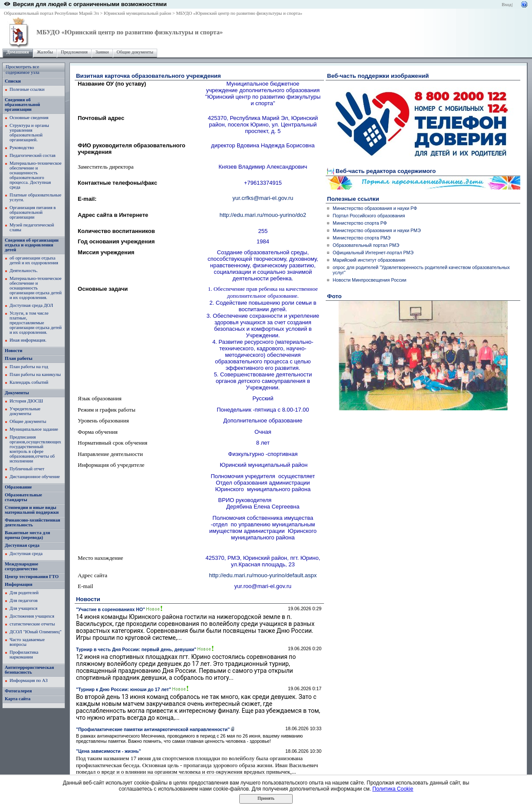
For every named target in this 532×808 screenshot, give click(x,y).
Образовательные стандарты (23, 497)
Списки (13, 81)
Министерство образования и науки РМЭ (377, 230)
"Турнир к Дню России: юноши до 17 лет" (124, 689)
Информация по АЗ (29, 680)
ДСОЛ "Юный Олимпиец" (36, 632)
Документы (17, 393)
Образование (18, 487)
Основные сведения (29, 118)
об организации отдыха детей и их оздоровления (34, 260)
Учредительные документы (25, 411)
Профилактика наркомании (24, 655)
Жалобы (45, 52)
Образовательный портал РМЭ (366, 245)
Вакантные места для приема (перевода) (27, 535)
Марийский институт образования (369, 260)
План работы (19, 358)
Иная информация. (28, 340)
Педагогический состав (33, 155)
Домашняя (18, 52)
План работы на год (29, 367)
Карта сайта (18, 699)
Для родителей (24, 593)
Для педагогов (24, 600)
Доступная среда (22, 545)
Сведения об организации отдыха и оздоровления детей (32, 245)
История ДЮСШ (26, 401)
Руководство (22, 148)
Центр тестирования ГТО (32, 577)
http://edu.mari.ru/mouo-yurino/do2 (263, 215)
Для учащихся (23, 608)
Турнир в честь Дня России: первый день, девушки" (136, 649)
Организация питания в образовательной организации (33, 212)
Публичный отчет (27, 469)
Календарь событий (29, 382)
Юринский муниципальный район (137, 13)
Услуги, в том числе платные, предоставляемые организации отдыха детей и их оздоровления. (36, 323)
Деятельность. (24, 271)
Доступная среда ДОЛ (31, 305)
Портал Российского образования (369, 216)
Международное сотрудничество (21, 566)
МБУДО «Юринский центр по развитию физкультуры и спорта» (240, 13)
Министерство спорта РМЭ (362, 238)
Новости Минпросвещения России (370, 280)
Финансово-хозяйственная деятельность (33, 522)
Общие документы (135, 52)
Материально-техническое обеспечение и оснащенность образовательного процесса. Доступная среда (36, 175)
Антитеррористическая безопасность (29, 670)
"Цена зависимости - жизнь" (109, 751)
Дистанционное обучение (35, 477)
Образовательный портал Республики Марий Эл (51, 13)
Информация (18, 584)
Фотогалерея (18, 691)
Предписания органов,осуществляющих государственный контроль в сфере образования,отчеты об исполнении (35, 449)
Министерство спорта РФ (360, 223)
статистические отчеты (32, 624)
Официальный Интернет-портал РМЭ (373, 253)
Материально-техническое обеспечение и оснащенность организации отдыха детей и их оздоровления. (36, 288)
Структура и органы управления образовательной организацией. (29, 133)
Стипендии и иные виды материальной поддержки (32, 510)
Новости (13, 351)
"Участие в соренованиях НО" (111, 609)
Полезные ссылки (27, 89)
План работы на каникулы (35, 374)
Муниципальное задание (34, 429)
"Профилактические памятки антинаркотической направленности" (153, 729)
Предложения (74, 52)
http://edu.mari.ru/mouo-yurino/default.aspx (263, 575)
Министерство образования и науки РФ (375, 208)
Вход (506, 5)
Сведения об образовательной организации (22, 105)
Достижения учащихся (32, 616)
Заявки (102, 52)
